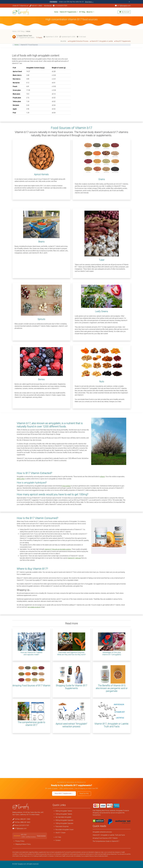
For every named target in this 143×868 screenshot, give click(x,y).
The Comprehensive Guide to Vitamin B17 (106, 841)
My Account (124, 12)
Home (56, 12)
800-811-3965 (37, 6)
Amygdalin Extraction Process (78, 41)
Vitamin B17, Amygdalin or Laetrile (101, 41)
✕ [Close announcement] (129, 2)
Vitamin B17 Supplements (68, 12)
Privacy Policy (20, 841)
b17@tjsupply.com (123, 6)
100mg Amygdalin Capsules (64, 823)
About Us (90, 12)
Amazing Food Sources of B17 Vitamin (105, 838)
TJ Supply (39, 38)
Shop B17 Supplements (122, 41)
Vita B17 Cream (60, 833)
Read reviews (41, 836)
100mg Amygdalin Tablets (64, 814)
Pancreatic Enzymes (62, 826)
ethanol (102, 477)
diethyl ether (21, 479)
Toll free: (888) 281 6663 (22, 822)
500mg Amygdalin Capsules (64, 820)
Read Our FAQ (84, 794)
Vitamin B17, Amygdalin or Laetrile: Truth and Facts (109, 835)
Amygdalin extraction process (102, 832)
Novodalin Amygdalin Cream (65, 830)
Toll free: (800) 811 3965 (22, 819)
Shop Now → (89, 2)
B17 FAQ (58, 837)
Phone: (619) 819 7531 (22, 825)
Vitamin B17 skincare (74, 558)
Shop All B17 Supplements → (64, 793)
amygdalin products (34, 607)
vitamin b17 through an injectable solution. (58, 549)
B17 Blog (82, 12)
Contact (58, 840)
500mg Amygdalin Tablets (64, 811)
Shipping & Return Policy (23, 844)
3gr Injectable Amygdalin (63, 817)
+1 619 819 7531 (60, 6)
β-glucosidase (66, 486)
